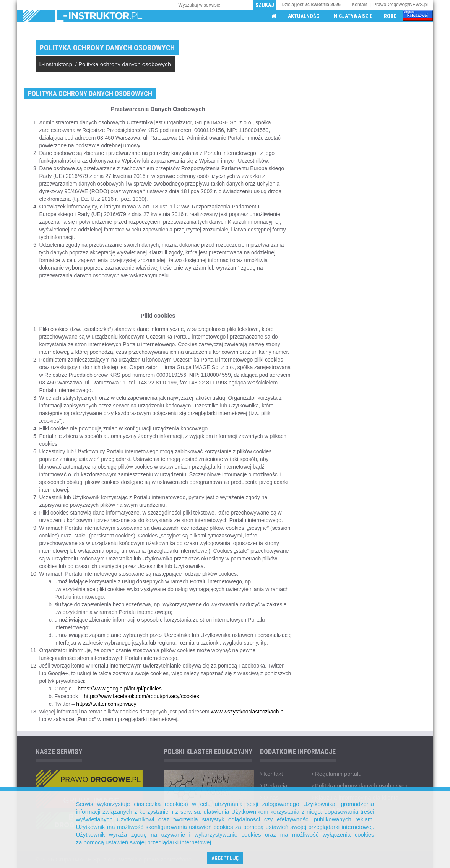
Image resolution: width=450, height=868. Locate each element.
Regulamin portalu (337, 774)
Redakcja (274, 786)
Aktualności (304, 16)
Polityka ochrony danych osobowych (125, 64)
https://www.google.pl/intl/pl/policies (119, 689)
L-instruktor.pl (57, 64)
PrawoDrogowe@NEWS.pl (400, 5)
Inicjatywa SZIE (352, 16)
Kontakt (360, 5)
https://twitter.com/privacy (106, 704)
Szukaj (265, 5)
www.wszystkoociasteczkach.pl (248, 712)
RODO (390, 16)
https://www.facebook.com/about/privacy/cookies (142, 696)
